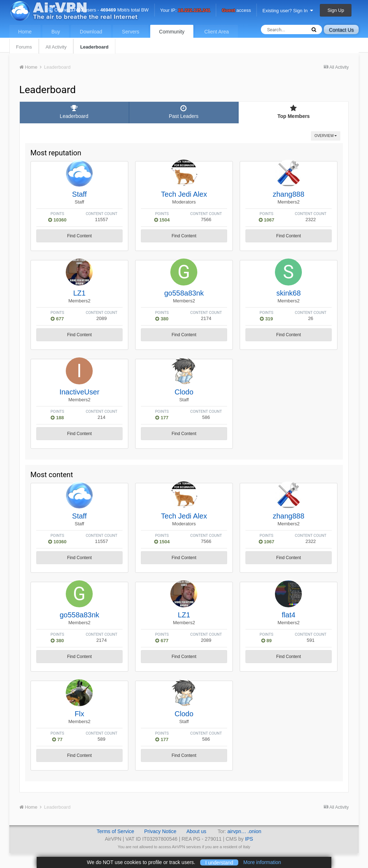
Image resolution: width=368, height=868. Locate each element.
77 (57, 739)
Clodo (184, 392)
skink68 (289, 293)
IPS (249, 839)
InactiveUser (79, 392)
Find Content (80, 236)
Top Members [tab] (293, 112)
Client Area (216, 32)
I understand (219, 862)
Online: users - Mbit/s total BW (98, 10)
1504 (162, 220)
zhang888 (289, 194)
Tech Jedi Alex (184, 194)
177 (162, 418)
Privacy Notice (160, 831)
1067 (267, 220)
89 (266, 641)
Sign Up (336, 10)
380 (162, 319)
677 (57, 319)
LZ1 (79, 293)
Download (91, 32)
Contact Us (341, 30)
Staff (80, 194)
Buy (56, 32)
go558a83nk (184, 293)
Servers (130, 32)
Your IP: (185, 11)
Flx (80, 714)
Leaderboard (94, 47)
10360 (57, 220)
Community (172, 32)
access (236, 11)
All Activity (56, 47)
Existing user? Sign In (288, 11)
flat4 (289, 615)
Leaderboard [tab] (74, 112)
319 (266, 319)
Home (25, 32)
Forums (24, 47)
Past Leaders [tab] (184, 112)
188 (57, 418)
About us (196, 831)
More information (262, 862)
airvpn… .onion (244, 831)
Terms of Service (115, 831)
